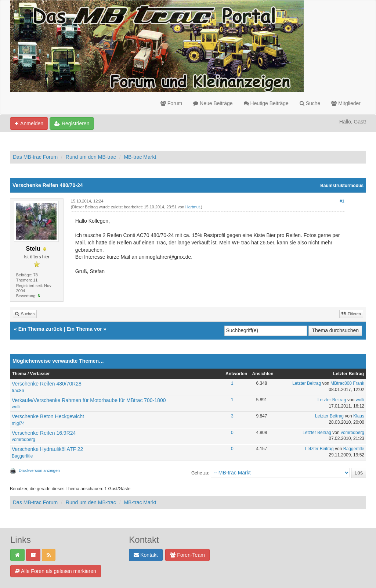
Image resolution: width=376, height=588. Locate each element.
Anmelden (29, 123)
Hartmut (193, 207)
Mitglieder (346, 103)
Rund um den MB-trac (91, 157)
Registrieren (72, 123)
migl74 (18, 423)
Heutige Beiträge (266, 103)
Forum (171, 103)
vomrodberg (23, 440)
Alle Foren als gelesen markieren (56, 571)
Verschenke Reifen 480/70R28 (47, 384)
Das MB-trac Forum (35, 157)
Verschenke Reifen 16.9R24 (44, 433)
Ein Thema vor (84, 329)
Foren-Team (187, 555)
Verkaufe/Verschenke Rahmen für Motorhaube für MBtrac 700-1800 (89, 400)
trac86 (18, 391)
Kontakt (146, 555)
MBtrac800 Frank (347, 383)
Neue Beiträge (213, 103)
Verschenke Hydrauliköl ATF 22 (47, 449)
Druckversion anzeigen (39, 470)
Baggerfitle (22, 456)
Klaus (359, 416)
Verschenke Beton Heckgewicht (48, 416)
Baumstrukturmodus (342, 186)
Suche (310, 103)
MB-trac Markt (140, 157)
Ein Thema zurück (40, 329)
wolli (16, 407)
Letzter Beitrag (307, 383)
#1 (342, 201)
